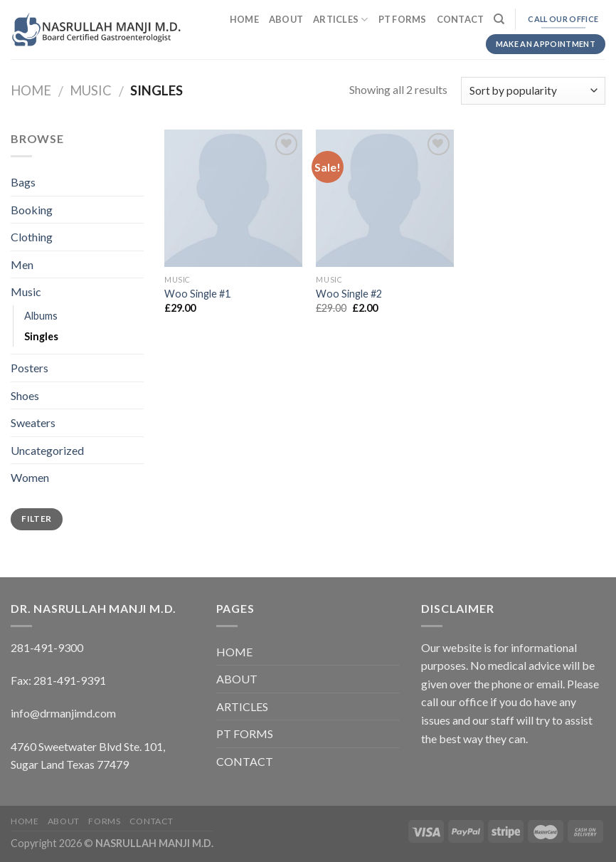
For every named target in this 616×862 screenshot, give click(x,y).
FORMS (104, 821)
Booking (32, 210)
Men (22, 264)
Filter (36, 519)
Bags (23, 182)
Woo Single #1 (197, 294)
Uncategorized (47, 450)
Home (31, 90)
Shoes (25, 395)
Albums (41, 316)
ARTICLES (341, 20)
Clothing (32, 237)
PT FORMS (403, 19)
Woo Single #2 (349, 294)
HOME (244, 19)
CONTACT (461, 19)
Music (91, 90)
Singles (41, 336)
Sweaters (33, 422)
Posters (30, 368)
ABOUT (286, 19)
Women (30, 477)
